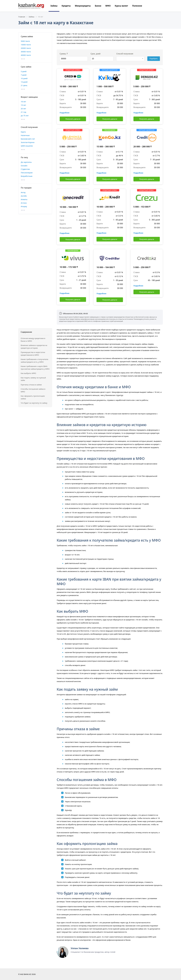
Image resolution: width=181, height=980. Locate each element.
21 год (23, 112)
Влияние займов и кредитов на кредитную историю (34, 347)
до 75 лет (25, 116)
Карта (23, 132)
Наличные (25, 135)
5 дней (24, 71)
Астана (24, 203)
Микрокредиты (83, 6)
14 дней (24, 82)
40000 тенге (26, 55)
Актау (23, 192)
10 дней (24, 78)
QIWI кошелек (27, 146)
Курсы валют (121, 6)
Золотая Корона (28, 142)
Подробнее (65, 113)
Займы (54, 6)
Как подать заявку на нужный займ (33, 379)
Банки (98, 6)
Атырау (24, 206)
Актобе (24, 196)
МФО (108, 6)
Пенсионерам (27, 173)
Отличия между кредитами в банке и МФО (33, 340)
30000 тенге (26, 52)
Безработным (27, 176)
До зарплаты (26, 162)
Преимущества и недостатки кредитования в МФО (33, 354)
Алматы (24, 199)
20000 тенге (26, 48)
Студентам (25, 169)
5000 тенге (25, 41)
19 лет (23, 105)
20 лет (23, 109)
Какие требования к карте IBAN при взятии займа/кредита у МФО (35, 368)
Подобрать (154, 59)
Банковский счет (28, 139)
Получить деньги (73, 119)
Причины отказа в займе (31, 385)
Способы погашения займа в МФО (33, 390)
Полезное (137, 6)
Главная (22, 17)
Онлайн (24, 166)
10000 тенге (26, 45)
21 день (24, 85)
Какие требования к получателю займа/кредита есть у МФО (34, 361)
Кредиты (66, 6)
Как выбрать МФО (28, 373)
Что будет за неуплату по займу (34, 403)
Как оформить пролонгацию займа (33, 397)
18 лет (23, 102)
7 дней (24, 75)
